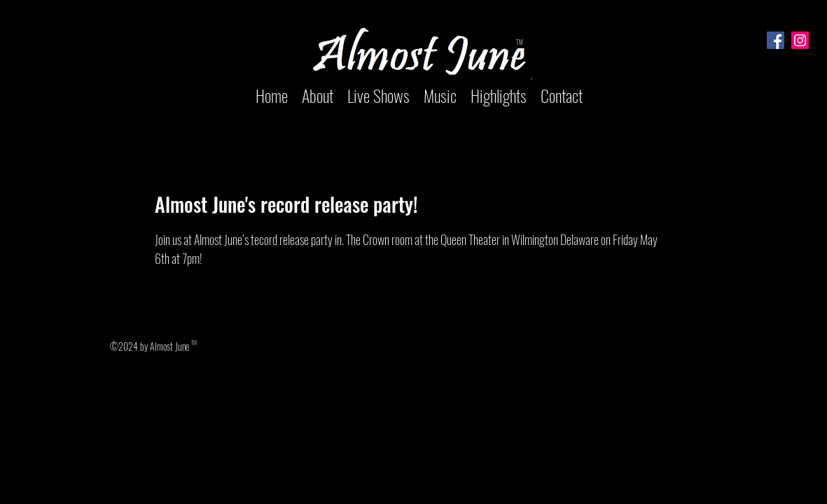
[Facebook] (776, 40)
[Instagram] (800, 40)
